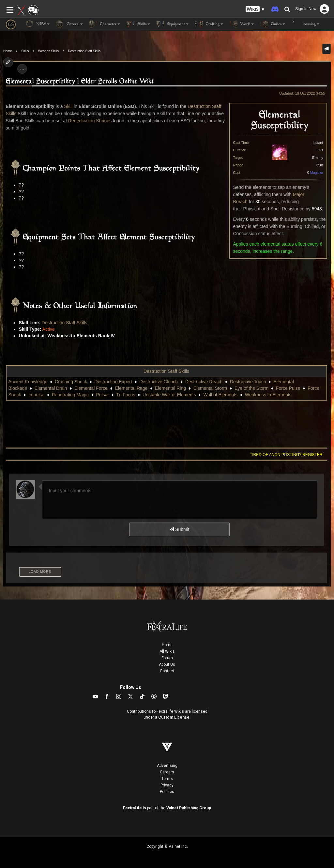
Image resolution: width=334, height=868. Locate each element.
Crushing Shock (71, 382)
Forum (167, 658)
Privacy (167, 785)
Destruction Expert (113, 382)
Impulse (36, 395)
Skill (68, 106)
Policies (167, 792)
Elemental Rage (131, 388)
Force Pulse (288, 388)
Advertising (167, 766)
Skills (25, 51)
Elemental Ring (170, 388)
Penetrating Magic (70, 395)
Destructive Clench (159, 382)
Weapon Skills (48, 51)
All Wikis (167, 651)
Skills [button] (138, 24)
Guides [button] (273, 24)
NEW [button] (38, 24)
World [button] (242, 24)
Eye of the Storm (251, 388)
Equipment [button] (173, 24)
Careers (167, 772)
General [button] (69, 24)
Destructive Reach (204, 382)
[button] (255, 9)
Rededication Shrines (90, 121)
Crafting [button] (209, 24)
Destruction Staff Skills (84, 51)
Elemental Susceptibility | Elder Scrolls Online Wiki (80, 82)
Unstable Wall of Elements (169, 395)
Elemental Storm (210, 388)
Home (8, 51)
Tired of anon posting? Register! (287, 455)
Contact (167, 671)
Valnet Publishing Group (189, 808)
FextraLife (132, 808)
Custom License (174, 717)
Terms (167, 779)
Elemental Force (91, 388)
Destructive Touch (248, 382)
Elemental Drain (51, 388)
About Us (167, 664)
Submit (179, 529)
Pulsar (102, 395)
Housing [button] (305, 24)
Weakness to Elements (268, 395)
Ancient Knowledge (28, 382)
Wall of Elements (220, 395)
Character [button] (105, 24)
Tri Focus (126, 395)
